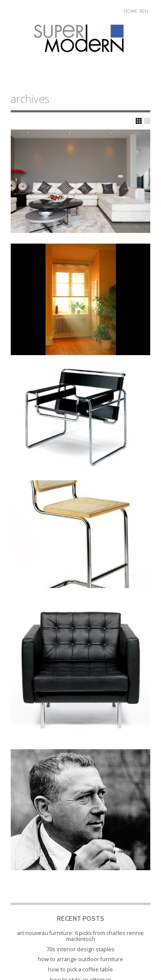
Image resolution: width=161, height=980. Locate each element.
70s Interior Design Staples (80, 949)
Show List (147, 121)
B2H (144, 11)
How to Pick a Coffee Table (80, 969)
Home (131, 11)
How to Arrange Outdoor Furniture (80, 959)
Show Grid (139, 121)
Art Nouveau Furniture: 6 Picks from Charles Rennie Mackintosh (80, 936)
